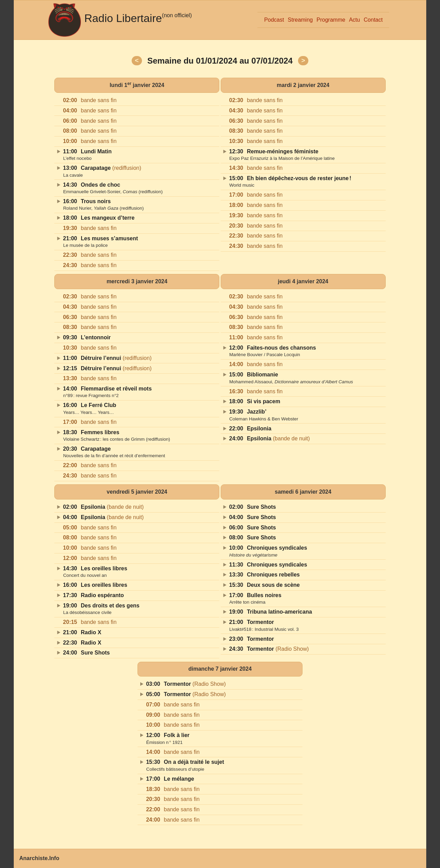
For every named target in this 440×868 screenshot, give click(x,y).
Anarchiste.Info (39, 858)
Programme (331, 20)
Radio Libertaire (123, 18)
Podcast (274, 20)
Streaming (300, 20)
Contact (373, 20)
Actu (354, 20)
